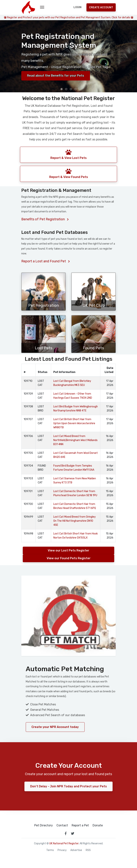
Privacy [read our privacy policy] (62, 850)
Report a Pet (80, 825)
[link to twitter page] (73, 833)
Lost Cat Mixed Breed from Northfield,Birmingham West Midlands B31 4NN (75, 440)
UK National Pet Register (64, 843)
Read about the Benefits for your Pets (56, 76)
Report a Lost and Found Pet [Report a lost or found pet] (46, 261)
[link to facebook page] (66, 833)
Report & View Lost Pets (68, 154)
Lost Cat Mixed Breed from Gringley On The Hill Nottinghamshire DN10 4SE (75, 521)
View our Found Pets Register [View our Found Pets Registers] (69, 558)
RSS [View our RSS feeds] (88, 850)
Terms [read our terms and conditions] (50, 850)
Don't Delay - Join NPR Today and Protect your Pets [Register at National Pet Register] (68, 786)
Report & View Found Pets (69, 174)
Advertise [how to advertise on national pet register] (76, 850)
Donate (98, 825)
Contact (62, 825)
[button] (62, 89)
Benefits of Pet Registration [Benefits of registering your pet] (45, 219)
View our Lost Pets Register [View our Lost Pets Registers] (68, 550)
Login (77, 7)
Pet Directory (44, 825)
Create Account (101, 7)
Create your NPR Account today (55, 727)
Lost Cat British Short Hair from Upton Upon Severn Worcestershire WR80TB (74, 423)
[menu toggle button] (42, 7)
